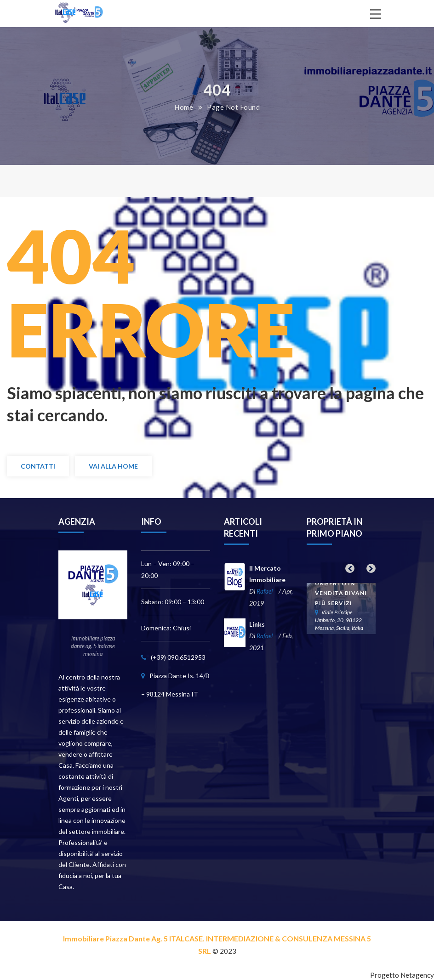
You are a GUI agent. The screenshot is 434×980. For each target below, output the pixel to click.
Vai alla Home (113, 466)
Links (257, 624)
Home (184, 107)
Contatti (38, 466)
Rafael (265, 591)
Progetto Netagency (402, 975)
